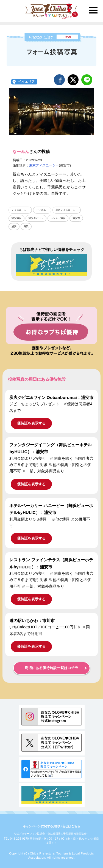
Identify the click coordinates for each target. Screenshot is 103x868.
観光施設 (16, 218)
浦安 (14, 226)
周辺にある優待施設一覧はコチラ (51, 668)
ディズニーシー (20, 210)
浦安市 (76, 218)
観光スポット (36, 218)
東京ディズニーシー (44, 165)
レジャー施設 (58, 218)
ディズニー (42, 210)
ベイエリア (26, 82)
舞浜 (26, 226)
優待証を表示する (31, 423)
